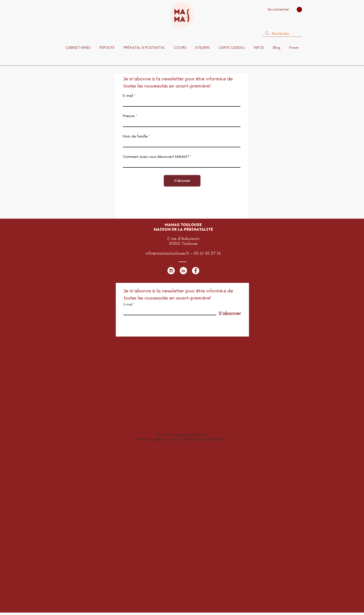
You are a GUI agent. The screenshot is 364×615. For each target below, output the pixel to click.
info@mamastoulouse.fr (167, 253)
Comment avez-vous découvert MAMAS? (157, 157)
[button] (299, 10)
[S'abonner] (182, 181)
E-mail (128, 96)
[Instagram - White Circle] (171, 271)
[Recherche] (282, 34)
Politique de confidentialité (204, 439)
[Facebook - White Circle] (196, 271)
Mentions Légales (152, 439)
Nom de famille (135, 137)
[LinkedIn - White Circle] (183, 271)
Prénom (129, 116)
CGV (174, 439)
